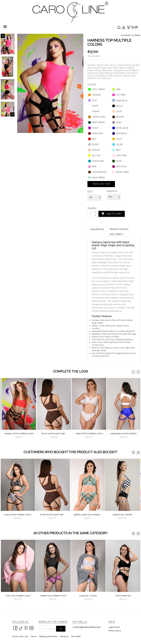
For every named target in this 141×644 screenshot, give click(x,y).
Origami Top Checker (123, 515)
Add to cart (112, 214)
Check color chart (101, 184)
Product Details (119, 229)
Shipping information (48, 636)
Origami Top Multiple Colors (53, 596)
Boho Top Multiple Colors (18, 596)
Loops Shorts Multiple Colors (18, 433)
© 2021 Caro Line (20, 636)
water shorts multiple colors (123, 433)
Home (34, 636)
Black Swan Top (123, 596)
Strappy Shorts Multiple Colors (53, 433)
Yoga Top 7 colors (88, 596)
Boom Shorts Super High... (88, 433)
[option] (18, 411)
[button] (133, 372)
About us (64, 636)
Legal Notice (114, 627)
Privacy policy (115, 631)
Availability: (126, 35)
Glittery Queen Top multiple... (88, 515)
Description (97, 229)
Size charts (116, 234)
